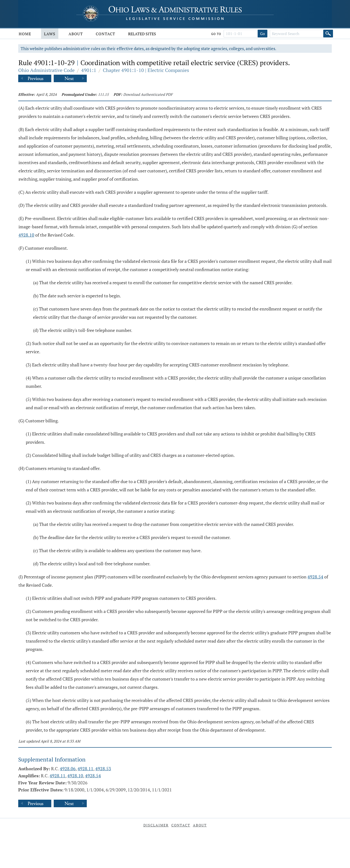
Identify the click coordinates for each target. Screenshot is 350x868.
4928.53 (103, 769)
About (76, 34)
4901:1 (89, 70)
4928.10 (26, 235)
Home (25, 34)
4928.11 (85, 769)
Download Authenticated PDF (148, 94)
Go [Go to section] (262, 34)
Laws (50, 34)
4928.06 (68, 769)
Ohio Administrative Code (46, 70)
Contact (105, 34)
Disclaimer (156, 825)
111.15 (103, 94)
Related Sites (142, 34)
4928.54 (315, 577)
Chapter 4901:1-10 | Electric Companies (146, 70)
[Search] (328, 34)
